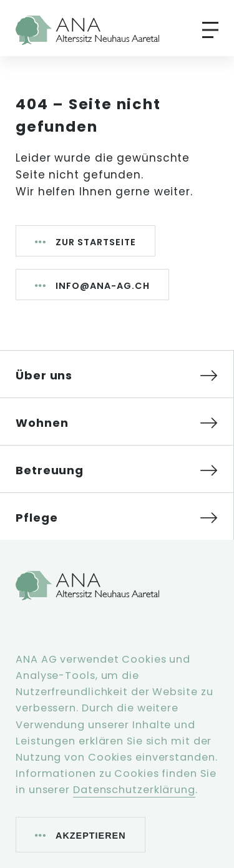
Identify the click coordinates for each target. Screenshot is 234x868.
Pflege (37, 518)
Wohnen (42, 423)
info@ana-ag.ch (103, 286)
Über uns (44, 375)
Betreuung (50, 470)
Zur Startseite (96, 242)
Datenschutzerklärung (134, 790)
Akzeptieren (91, 836)
